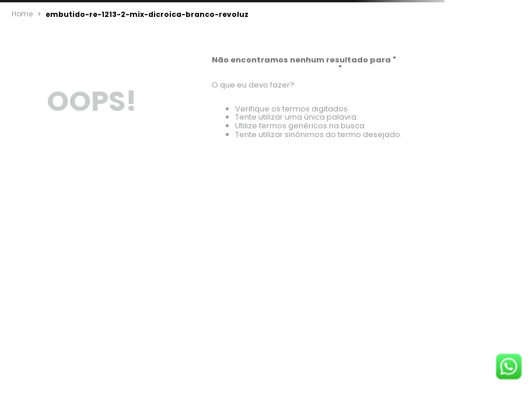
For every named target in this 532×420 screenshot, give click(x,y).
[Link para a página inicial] (22, 14)
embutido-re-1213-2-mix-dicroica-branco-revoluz (136, 14)
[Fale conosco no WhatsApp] (509, 367)
